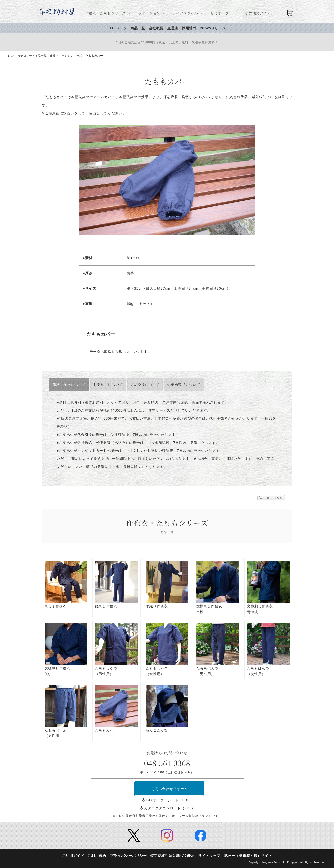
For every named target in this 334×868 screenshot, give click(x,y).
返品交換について (147, 385)
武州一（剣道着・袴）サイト (250, 856)
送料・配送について (71, 385)
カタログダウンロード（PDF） (169, 808)
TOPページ (120, 28)
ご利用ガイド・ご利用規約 (86, 856)
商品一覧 (140, 28)
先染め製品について (186, 385)
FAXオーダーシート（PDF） (169, 800)
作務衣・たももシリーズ (68, 56)
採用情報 (191, 28)
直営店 (175, 28)
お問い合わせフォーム (172, 789)
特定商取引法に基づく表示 (174, 856)
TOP (13, 56)
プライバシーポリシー (130, 856)
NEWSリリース (215, 28)
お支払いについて (110, 385)
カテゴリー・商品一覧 (34, 56)
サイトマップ (211, 856)
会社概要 (158, 28)
